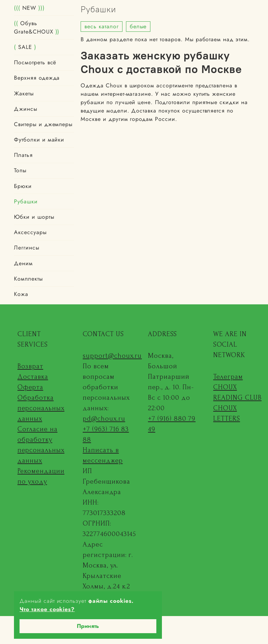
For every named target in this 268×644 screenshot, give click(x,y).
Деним (23, 263)
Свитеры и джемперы (43, 124)
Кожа (21, 294)
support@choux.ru (112, 356)
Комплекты (28, 279)
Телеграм (228, 377)
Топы (20, 170)
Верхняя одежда (37, 78)
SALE (25, 47)
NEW (29, 8)
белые (138, 26)
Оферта (30, 387)
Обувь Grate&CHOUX (37, 27)
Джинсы (26, 109)
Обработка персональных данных (41, 408)
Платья (23, 155)
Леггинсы (27, 248)
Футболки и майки (39, 140)
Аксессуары (30, 232)
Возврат (30, 366)
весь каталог (102, 26)
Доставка (33, 377)
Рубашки (26, 201)
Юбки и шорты (34, 217)
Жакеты (24, 93)
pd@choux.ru (104, 419)
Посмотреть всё (35, 62)
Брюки (23, 186)
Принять (88, 626)
